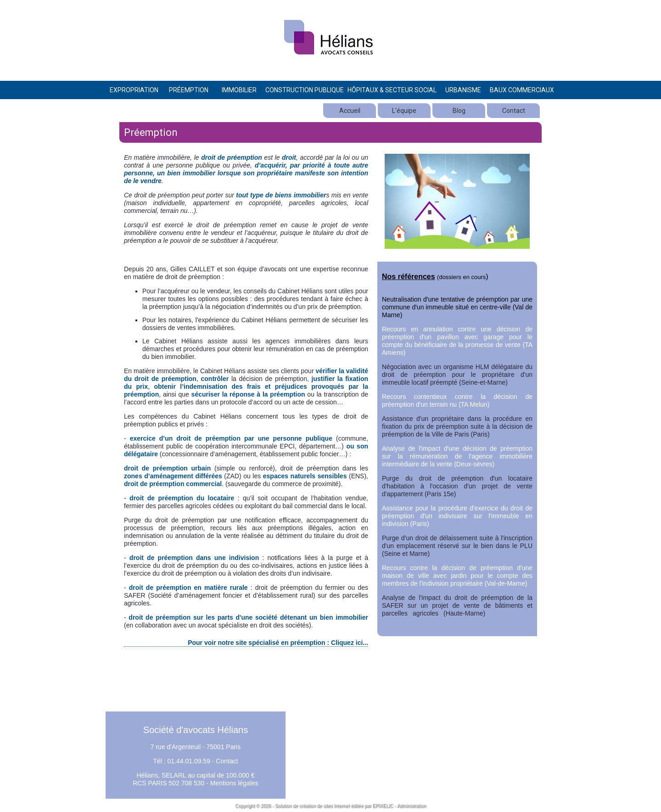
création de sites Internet (325, 806)
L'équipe (404, 111)
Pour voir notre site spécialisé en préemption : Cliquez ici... (278, 643)
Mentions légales (234, 783)
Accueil (350, 111)
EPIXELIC (383, 806)
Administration (412, 806)
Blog (459, 111)
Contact (514, 111)
